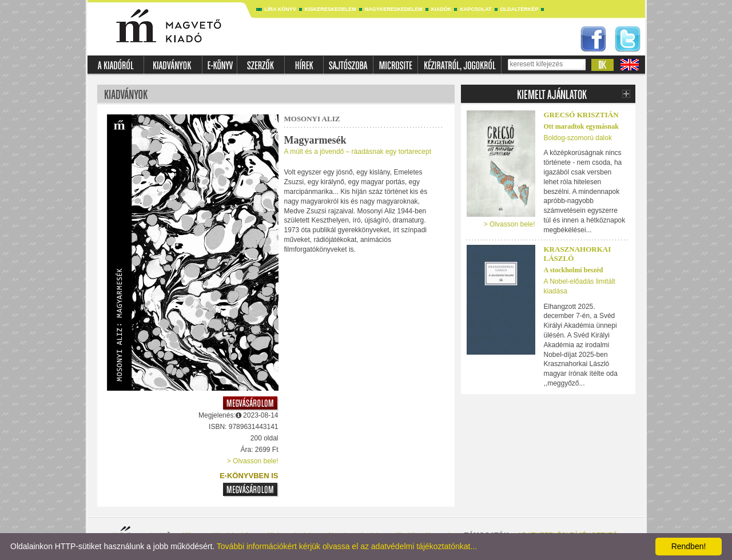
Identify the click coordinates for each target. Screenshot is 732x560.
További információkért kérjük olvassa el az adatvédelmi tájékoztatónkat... (347, 546)
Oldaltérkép (520, 9)
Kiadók (441, 9)
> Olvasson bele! (253, 461)
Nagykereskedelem (394, 9)
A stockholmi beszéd (574, 270)
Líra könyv (281, 9)
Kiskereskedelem (331, 9)
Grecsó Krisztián (581, 115)
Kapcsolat (476, 9)
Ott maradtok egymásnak (581, 126)
